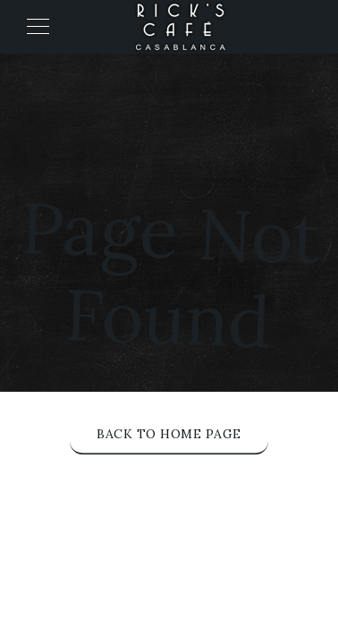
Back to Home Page (169, 434)
